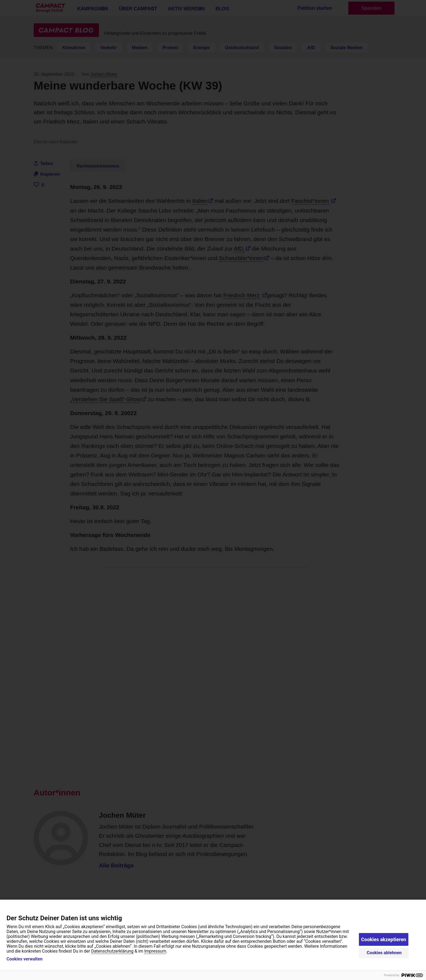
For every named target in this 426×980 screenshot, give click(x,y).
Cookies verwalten (24, 959)
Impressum (155, 951)
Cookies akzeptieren (384, 939)
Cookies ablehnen (384, 953)
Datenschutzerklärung (112, 951)
